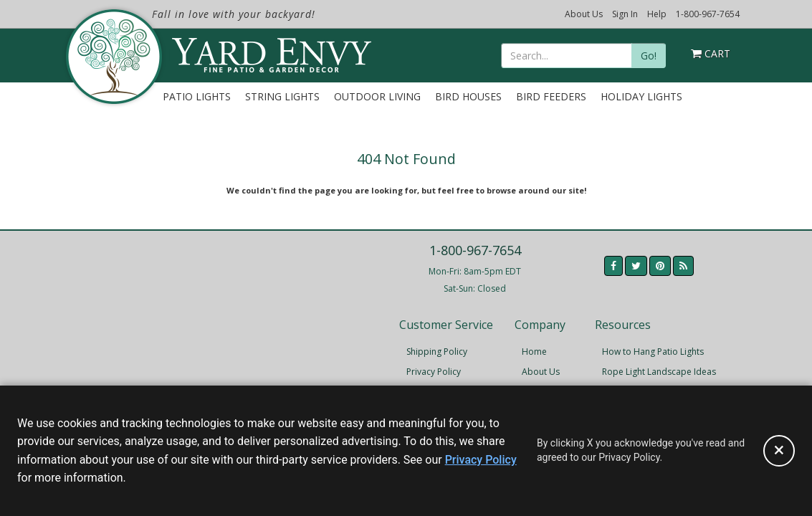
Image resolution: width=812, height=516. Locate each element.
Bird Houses (468, 96)
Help (657, 14)
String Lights (282, 96)
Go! (649, 56)
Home (534, 352)
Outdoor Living (377, 96)
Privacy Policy (434, 372)
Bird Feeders (551, 96)
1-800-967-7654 (708, 14)
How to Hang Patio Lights (653, 352)
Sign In (625, 14)
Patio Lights (197, 96)
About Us (584, 14)
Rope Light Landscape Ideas (659, 372)
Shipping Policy (437, 352)
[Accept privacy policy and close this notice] (779, 451)
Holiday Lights (641, 96)
